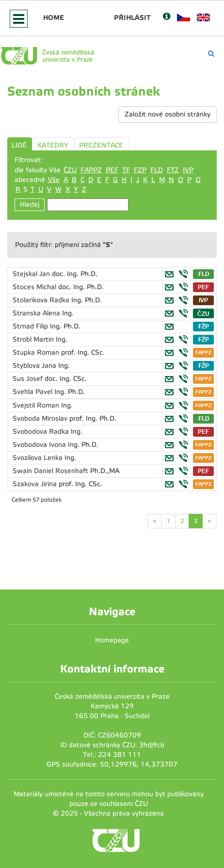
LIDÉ (19, 145)
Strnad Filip (31, 326)
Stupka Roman (37, 352)
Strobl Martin (34, 339)
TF (126, 170)
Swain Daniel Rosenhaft (51, 471)
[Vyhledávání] (211, 54)
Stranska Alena (37, 313)
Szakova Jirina (36, 484)
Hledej (30, 205)
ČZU (70, 170)
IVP (188, 170)
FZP (140, 170)
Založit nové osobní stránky (168, 114)
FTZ (173, 170)
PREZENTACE (101, 145)
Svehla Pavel (33, 392)
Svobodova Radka (42, 432)
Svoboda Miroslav (41, 418)
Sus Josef (29, 379)
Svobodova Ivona (40, 445)
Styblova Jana (35, 366)
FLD (157, 170)
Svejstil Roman (37, 405)
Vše (54, 180)
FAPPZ (91, 170)
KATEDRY (53, 145)
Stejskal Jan (32, 274)
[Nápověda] (167, 17)
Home (54, 17)
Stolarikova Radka (42, 300)
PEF (112, 170)
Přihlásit (132, 17)
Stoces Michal (35, 287)
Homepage (112, 640)
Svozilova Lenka (39, 458)
